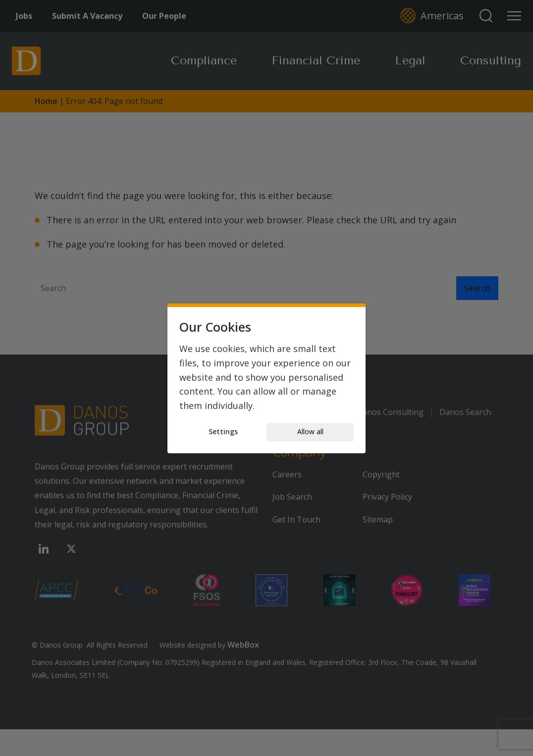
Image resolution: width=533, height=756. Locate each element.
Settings (223, 432)
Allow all (310, 432)
